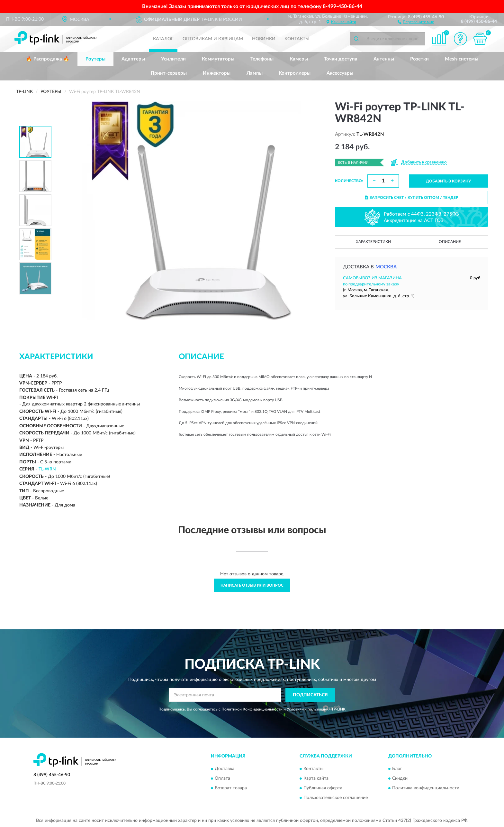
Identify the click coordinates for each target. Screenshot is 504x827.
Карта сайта (316, 778)
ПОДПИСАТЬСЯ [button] (310, 695)
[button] (416, 22)
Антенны (384, 59)
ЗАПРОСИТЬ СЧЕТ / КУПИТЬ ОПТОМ (412, 198)
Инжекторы (217, 73)
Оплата (222, 778)
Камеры (299, 59)
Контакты (297, 39)
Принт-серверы (169, 73)
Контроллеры (295, 73)
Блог (397, 769)
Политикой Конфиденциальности (252, 709)
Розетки (419, 59)
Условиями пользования (309, 709)
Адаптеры (133, 59)
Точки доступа (341, 59)
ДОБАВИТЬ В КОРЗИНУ (448, 181)
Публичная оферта (323, 788)
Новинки (264, 39)
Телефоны (262, 59)
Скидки (400, 778)
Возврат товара (231, 788)
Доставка (225, 769)
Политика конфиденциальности (426, 788)
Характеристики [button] (373, 242)
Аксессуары (340, 73)
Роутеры (95, 59)
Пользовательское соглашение (336, 798)
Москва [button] (386, 267)
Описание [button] (450, 242)
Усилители (173, 59)
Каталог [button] (163, 39)
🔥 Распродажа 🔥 (48, 59)
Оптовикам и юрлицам (213, 39)
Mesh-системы (462, 59)
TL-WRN (47, 469)
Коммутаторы (218, 59)
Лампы (255, 73)
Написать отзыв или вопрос (252, 585)
